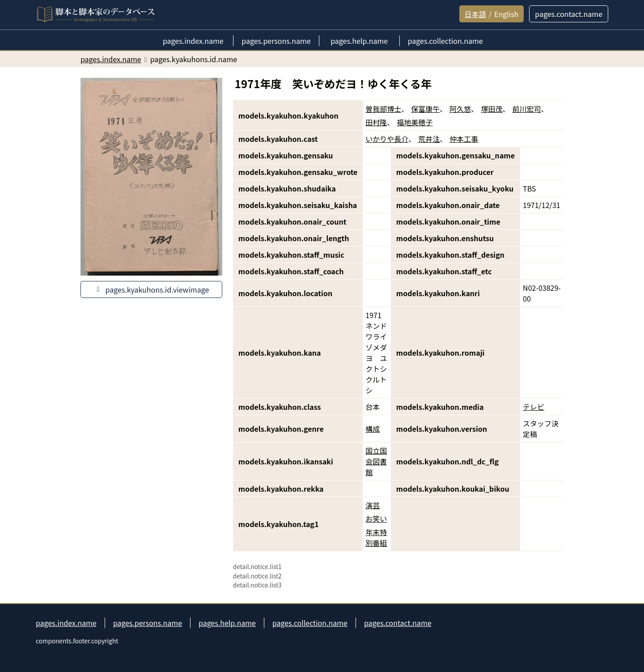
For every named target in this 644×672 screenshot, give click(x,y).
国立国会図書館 (376, 461)
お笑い (376, 519)
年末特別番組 (376, 537)
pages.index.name (66, 623)
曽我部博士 (383, 109)
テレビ (534, 407)
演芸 (373, 505)
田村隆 (376, 122)
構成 (373, 429)
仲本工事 (464, 139)
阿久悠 (460, 109)
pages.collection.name (310, 623)
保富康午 (425, 109)
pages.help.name (227, 623)
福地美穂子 (415, 122)
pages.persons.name (148, 623)
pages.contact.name (398, 623)
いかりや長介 (387, 139)
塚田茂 (491, 109)
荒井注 (429, 139)
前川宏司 (526, 109)
